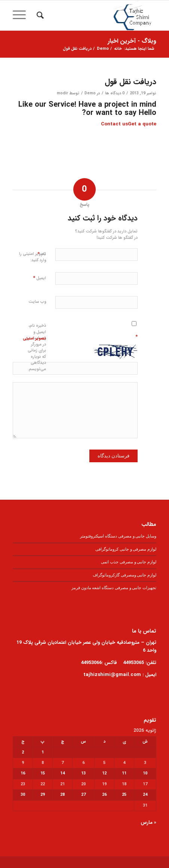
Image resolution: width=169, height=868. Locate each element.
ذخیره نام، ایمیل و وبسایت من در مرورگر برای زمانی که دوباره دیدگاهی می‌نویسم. (36, 348)
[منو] (22, 15)
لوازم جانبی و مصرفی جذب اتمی (129, 562)
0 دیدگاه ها (115, 93)
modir (62, 93)
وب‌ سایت (37, 302)
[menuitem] (39, 15)
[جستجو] (39, 15)
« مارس (148, 823)
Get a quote (142, 124)
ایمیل (39, 278)
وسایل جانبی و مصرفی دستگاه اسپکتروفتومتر (118, 536)
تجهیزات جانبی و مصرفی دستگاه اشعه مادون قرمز (114, 588)
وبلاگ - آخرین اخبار (132, 41)
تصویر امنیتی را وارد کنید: (33, 257)
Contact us (114, 124)
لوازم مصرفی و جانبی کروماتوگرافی (126, 549)
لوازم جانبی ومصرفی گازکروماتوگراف (125, 575)
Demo (90, 93)
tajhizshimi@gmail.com (112, 675)
